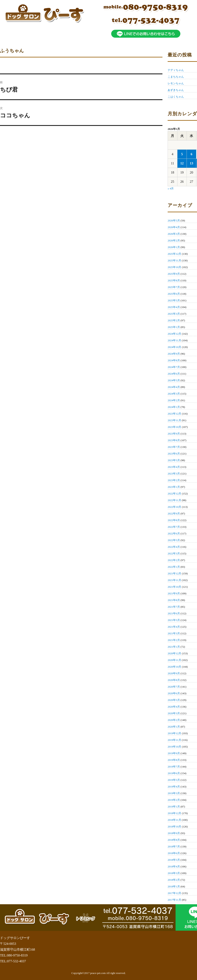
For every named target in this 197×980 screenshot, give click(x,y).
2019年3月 (174, 793)
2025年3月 (174, 314)
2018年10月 (174, 827)
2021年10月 (174, 587)
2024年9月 (174, 354)
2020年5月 (174, 700)
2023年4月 (174, 467)
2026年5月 (174, 220)
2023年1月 (174, 487)
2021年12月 (174, 573)
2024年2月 (174, 400)
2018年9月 (174, 833)
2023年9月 (174, 434)
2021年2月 (174, 640)
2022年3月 (174, 553)
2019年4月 (174, 787)
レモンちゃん (176, 83)
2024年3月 (174, 394)
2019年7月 (174, 767)
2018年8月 (174, 840)
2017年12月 (174, 893)
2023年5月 (174, 460)
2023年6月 (174, 454)
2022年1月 (174, 567)
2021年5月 (174, 620)
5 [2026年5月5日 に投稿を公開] (182, 154)
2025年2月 (174, 320)
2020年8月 (174, 680)
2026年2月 (174, 240)
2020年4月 (174, 707)
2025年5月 (174, 300)
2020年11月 (174, 660)
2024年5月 (174, 380)
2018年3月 (174, 873)
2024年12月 (174, 334)
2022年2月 (174, 560)
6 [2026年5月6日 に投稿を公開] (191, 154)
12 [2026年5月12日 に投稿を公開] (182, 163)
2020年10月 (174, 667)
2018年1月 (174, 886)
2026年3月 (174, 234)
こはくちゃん (176, 97)
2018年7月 (174, 846)
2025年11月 (174, 260)
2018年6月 (174, 853)
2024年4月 (174, 387)
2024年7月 (174, 367)
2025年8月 (174, 280)
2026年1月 (174, 247)
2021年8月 (174, 600)
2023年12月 (174, 414)
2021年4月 (174, 627)
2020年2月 (174, 720)
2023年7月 (174, 447)
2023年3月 (174, 474)
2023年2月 (174, 480)
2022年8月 (174, 520)
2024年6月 (174, 374)
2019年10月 (174, 747)
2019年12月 (174, 733)
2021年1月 (174, 647)
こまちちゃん (176, 77)
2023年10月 (174, 427)
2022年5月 (174, 540)
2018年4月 (174, 866)
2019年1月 (174, 807)
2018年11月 (174, 820)
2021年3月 (174, 633)
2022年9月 (174, 514)
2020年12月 (174, 653)
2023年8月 (174, 440)
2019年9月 (174, 753)
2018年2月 (174, 880)
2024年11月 (174, 340)
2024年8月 (174, 360)
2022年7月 (174, 527)
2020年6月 (174, 693)
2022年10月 (174, 507)
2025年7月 (174, 287)
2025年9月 (174, 274)
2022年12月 (174, 494)
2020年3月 (174, 713)
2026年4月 (174, 227)
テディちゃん (176, 70)
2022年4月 (174, 547)
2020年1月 (174, 727)
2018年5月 (174, 860)
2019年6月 (174, 773)
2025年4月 (174, 307)
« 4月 (171, 188)
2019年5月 (174, 780)
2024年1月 (174, 407)
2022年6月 (174, 533)
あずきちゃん (176, 90)
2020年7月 (174, 687)
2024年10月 (174, 347)
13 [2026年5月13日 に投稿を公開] (191, 163)
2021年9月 (174, 593)
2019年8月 (174, 760)
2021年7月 (174, 607)
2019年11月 (174, 740)
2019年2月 (174, 800)
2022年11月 (174, 500)
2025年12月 (174, 254)
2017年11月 (174, 900)
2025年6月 (174, 294)
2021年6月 (174, 613)
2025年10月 (174, 267)
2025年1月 (174, 327)
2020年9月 (174, 673)
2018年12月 (174, 813)
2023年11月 (174, 420)
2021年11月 (174, 580)
